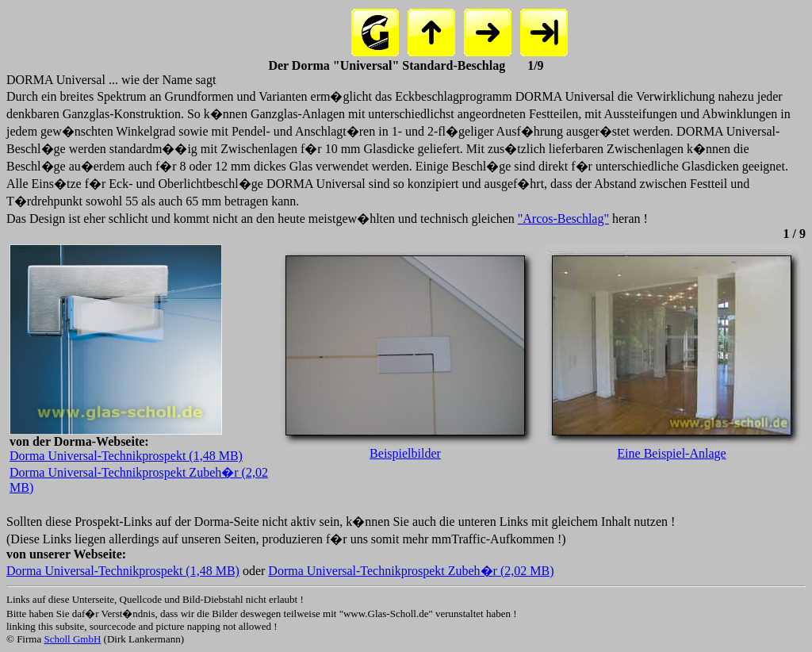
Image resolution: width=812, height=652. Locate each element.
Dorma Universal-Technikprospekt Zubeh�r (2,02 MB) (411, 571)
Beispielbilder (405, 448)
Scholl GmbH (72, 639)
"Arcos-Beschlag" (563, 219)
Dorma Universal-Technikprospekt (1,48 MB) (126, 456)
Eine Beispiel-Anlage (672, 448)
